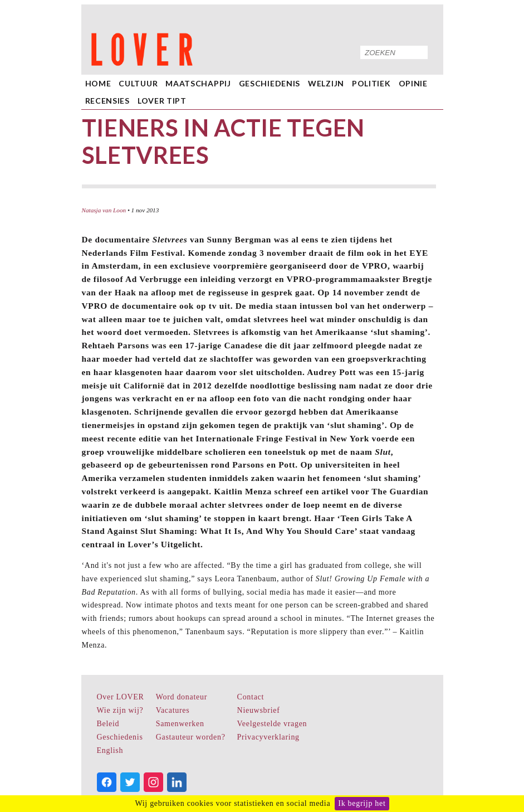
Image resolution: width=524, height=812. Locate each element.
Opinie (413, 83)
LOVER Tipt (162, 101)
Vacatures (173, 710)
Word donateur (182, 697)
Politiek (371, 83)
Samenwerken (180, 724)
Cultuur (138, 83)
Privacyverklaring (268, 737)
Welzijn (326, 83)
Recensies (107, 101)
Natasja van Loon (104, 210)
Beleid (108, 724)
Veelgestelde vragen (272, 724)
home (98, 83)
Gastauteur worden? (191, 737)
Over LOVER (121, 697)
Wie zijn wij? (120, 710)
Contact (251, 697)
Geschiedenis (270, 83)
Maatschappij (198, 83)
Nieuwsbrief (259, 710)
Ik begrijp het (362, 803)
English (110, 750)
